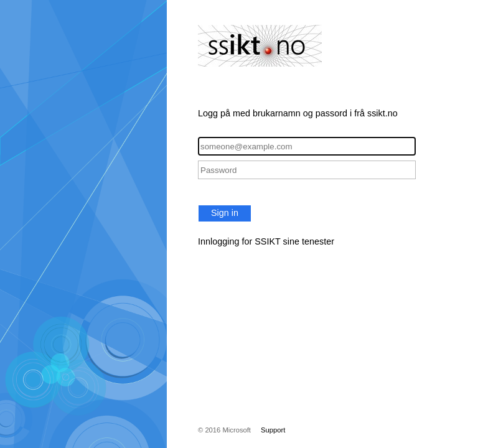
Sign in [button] (225, 213)
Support (273, 430)
